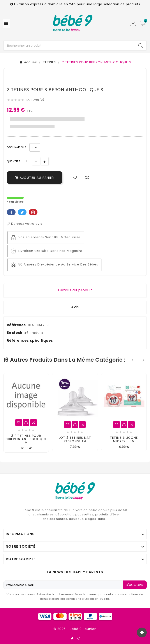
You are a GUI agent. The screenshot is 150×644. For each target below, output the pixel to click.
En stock (15, 333)
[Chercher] (69, 46)
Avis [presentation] (75, 307)
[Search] (141, 46)
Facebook (11, 212)
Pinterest (33, 212)
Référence (17, 325)
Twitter (22, 212)
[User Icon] (133, 23)
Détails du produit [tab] (75, 290)
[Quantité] (27, 161)
